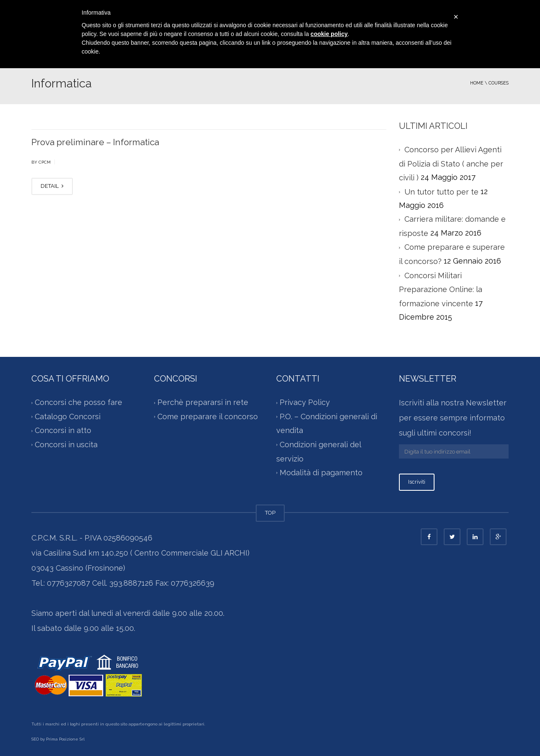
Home (477, 83)
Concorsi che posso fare (78, 403)
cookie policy (329, 34)
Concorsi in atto (63, 431)
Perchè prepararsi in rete (203, 403)
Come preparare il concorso (208, 416)
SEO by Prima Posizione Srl (58, 739)
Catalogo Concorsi (68, 416)
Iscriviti (417, 482)
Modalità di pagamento (321, 473)
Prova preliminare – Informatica (95, 142)
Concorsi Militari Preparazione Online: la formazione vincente (441, 290)
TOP (270, 513)
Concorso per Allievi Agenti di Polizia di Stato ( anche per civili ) (451, 164)
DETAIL (52, 186)
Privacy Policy (305, 403)
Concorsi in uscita (66, 445)
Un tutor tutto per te (441, 192)
